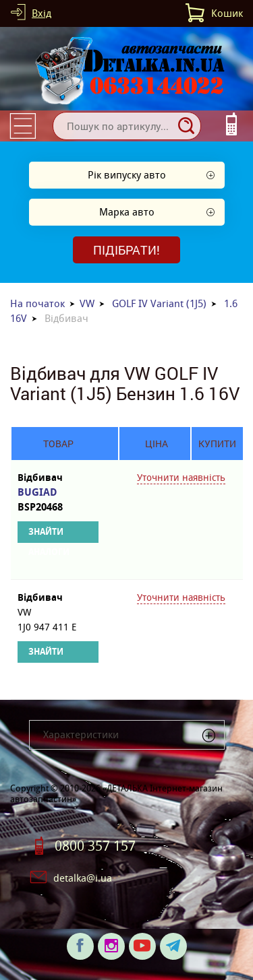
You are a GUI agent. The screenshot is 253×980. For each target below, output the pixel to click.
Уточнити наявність (181, 478)
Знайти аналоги (49, 534)
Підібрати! (126, 250)
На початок (37, 303)
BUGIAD (58, 500)
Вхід (41, 13)
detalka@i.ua (83, 878)
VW (87, 303)
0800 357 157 (95, 846)
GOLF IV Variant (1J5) (159, 303)
